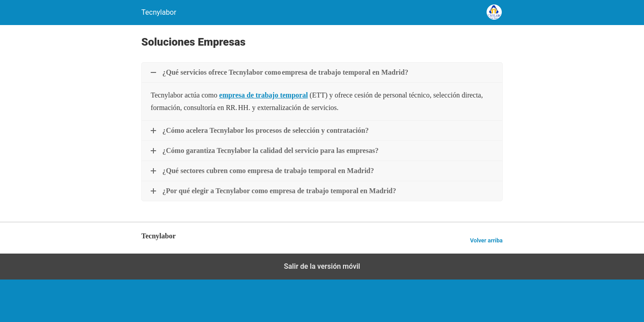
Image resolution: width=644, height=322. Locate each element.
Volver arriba (486, 240)
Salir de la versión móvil (322, 266)
